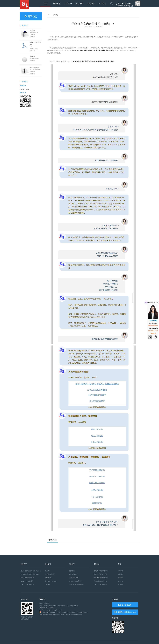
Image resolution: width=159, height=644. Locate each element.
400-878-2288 (124, 605)
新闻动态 (91, 4)
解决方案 (57, 4)
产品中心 (68, 4)
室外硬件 (72, 564)
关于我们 (102, 4)
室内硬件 (48, 564)
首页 (45, 4)
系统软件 (97, 564)
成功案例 (79, 4)
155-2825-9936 (121, 612)
